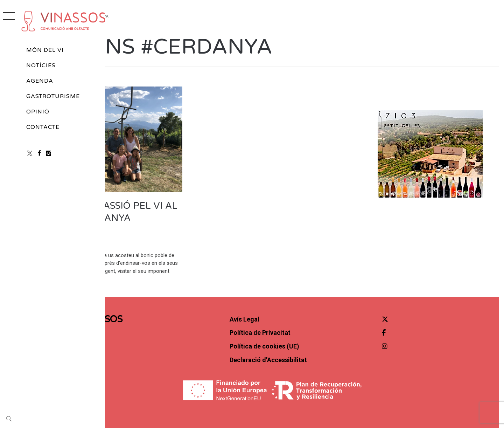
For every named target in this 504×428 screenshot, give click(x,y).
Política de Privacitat (301, 316)
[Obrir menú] (9, 17)
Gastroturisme (53, 96)
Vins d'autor (138, 95)
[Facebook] (40, 153)
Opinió (38, 112)
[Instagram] (48, 153)
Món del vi (45, 50)
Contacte (43, 127)
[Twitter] (403, 302)
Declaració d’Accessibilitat (309, 343)
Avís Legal (285, 302)
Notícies (41, 65)
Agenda (40, 81)
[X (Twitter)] (30, 153)
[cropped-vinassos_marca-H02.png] (64, 21)
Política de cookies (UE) (305, 329)
